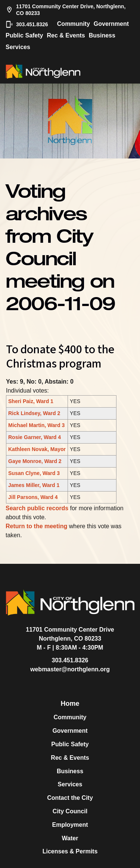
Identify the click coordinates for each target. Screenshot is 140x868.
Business (102, 35)
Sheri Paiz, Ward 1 (31, 401)
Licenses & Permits (70, 851)
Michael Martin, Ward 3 (36, 425)
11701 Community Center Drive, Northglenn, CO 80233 (66, 10)
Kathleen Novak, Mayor (37, 449)
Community (74, 24)
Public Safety (24, 35)
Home (70, 704)
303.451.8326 (27, 24)
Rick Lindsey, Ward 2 (34, 413)
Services (18, 47)
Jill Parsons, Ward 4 (33, 497)
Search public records (37, 508)
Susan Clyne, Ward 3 (34, 473)
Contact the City (70, 798)
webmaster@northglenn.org (70, 669)
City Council (70, 811)
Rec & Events (66, 35)
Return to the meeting (36, 526)
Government (111, 24)
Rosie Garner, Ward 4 (35, 437)
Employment (70, 825)
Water (70, 838)
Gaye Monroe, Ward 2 (35, 461)
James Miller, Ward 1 (34, 485)
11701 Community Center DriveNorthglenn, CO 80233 (70, 634)
